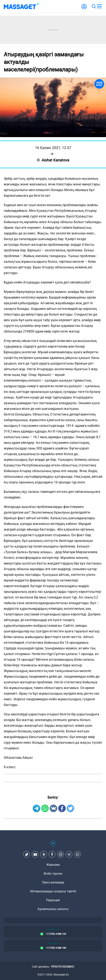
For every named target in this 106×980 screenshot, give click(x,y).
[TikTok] (27, 854)
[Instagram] (61, 854)
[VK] (44, 854)
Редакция (53, 900)
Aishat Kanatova (53, 160)
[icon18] (53, 845)
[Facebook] (52, 854)
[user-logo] (84, 9)
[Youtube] (35, 854)
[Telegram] (69, 854)
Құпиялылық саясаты (53, 909)
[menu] (99, 6)
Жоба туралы (53, 874)
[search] (94, 6)
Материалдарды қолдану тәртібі (53, 891)
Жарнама (53, 865)
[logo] (21, 6)
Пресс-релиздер (53, 882)
